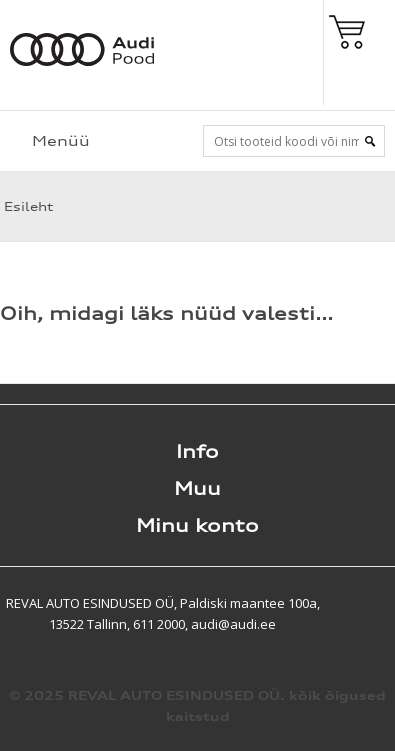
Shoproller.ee (360, 603)
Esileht (26, 206)
